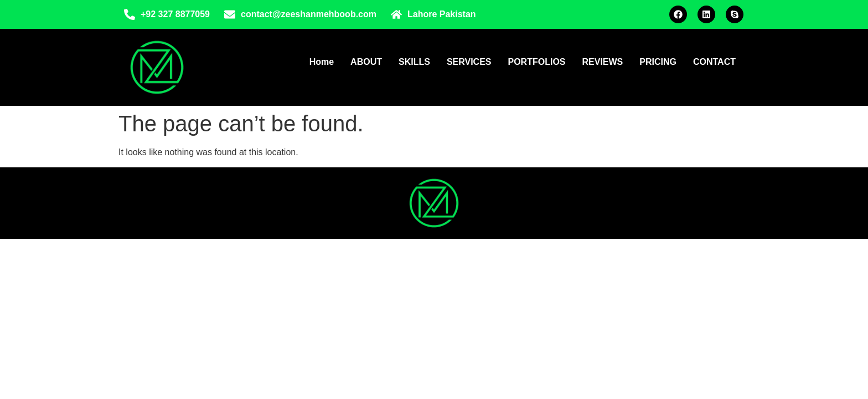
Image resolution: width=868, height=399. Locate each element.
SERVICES (469, 62)
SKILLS (414, 62)
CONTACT (714, 62)
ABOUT (366, 62)
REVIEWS (603, 62)
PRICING (658, 62)
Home (322, 62)
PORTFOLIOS (537, 62)
